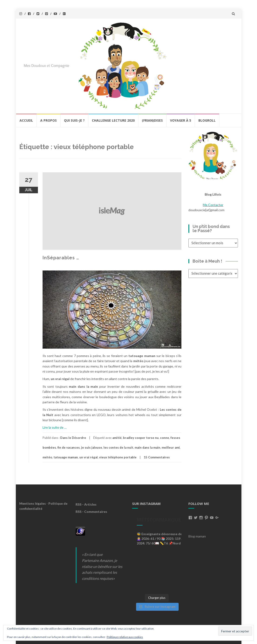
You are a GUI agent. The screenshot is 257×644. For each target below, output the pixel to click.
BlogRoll (207, 120)
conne (165, 438)
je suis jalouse (92, 447)
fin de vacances (69, 447)
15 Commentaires (157, 457)
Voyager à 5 (181, 120)
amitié (117, 438)
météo (47, 457)
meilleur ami (171, 447)
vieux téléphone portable (118, 457)
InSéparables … (61, 258)
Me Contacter (213, 205)
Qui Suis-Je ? (74, 120)
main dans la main (147, 447)
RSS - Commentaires (91, 512)
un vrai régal (88, 457)
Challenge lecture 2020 (113, 120)
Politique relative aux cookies (125, 637)
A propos (48, 120)
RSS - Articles (86, 504)
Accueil (26, 120)
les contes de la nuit (118, 447)
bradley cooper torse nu (141, 438)
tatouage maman (66, 457)
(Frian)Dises (152, 120)
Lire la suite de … (55, 427)
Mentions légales (33, 503)
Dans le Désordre (73, 438)
